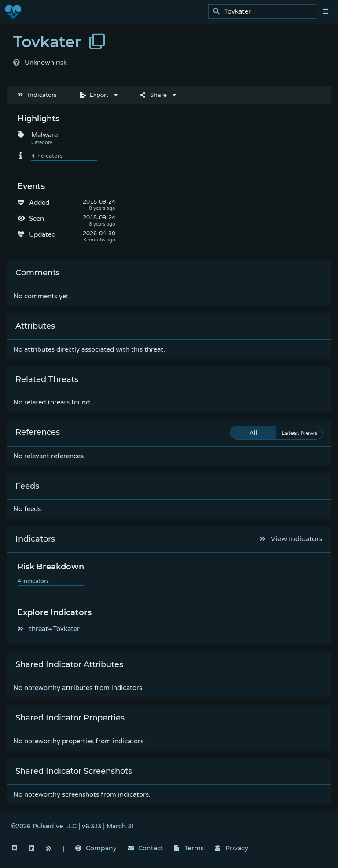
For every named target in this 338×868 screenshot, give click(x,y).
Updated (42, 234)
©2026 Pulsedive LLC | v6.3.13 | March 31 (72, 826)
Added (39, 203)
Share (154, 95)
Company (96, 848)
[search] (265, 12)
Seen (37, 219)
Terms (189, 848)
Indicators (37, 95)
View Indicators (291, 539)
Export (94, 95)
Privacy (231, 848)
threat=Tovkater (49, 629)
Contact (145, 848)
